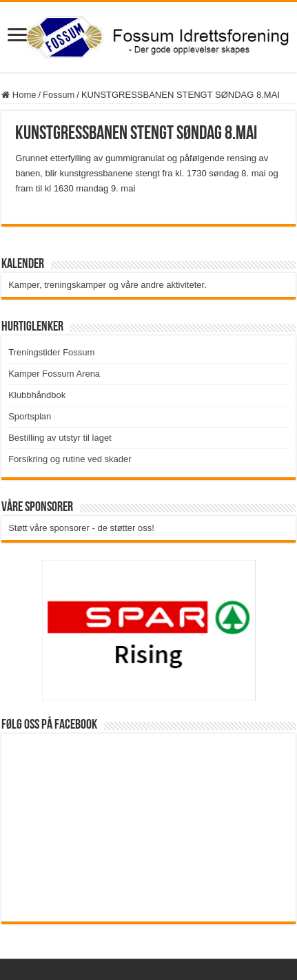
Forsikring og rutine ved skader (70, 459)
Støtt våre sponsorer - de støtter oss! (81, 528)
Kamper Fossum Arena (54, 374)
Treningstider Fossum (51, 352)
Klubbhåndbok (37, 395)
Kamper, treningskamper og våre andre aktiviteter (106, 285)
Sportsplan (30, 416)
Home (19, 95)
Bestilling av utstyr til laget (60, 438)
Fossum (59, 95)
